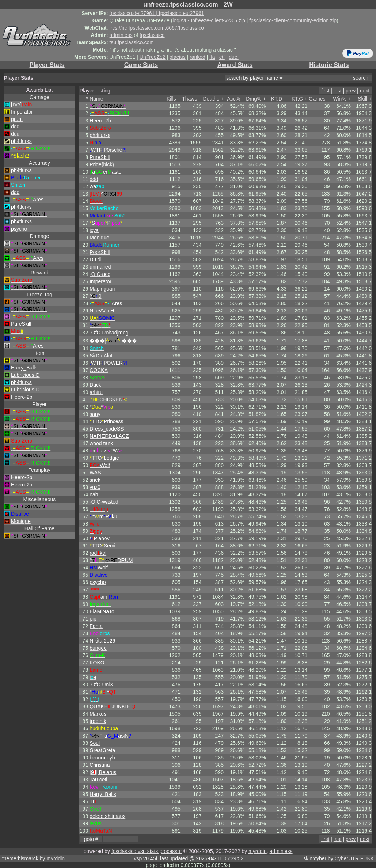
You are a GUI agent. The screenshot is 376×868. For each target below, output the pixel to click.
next (365, 91)
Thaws (189, 99)
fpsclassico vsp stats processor (147, 851)
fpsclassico (152, 35)
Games (317, 99)
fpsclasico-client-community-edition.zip (293, 20)
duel (233, 57)
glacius (178, 57)
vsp (138, 858)
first (325, 91)
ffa (212, 57)
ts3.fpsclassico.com (132, 42)
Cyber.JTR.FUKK (354, 858)
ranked (198, 57)
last (338, 91)
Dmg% (254, 99)
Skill (362, 99)
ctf (222, 57)
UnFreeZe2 (153, 57)
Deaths (211, 99)
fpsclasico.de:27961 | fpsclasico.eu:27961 (157, 13)
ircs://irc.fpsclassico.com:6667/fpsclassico (157, 28)
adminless (121, 35)
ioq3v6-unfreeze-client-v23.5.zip (209, 20)
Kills (171, 99)
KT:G (297, 99)
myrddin (258, 851)
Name (96, 99)
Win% (340, 99)
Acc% (233, 99)
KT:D (277, 99)
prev (351, 91)
